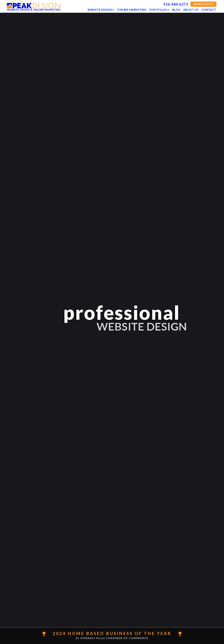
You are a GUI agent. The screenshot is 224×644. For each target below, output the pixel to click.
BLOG (176, 10)
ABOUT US (191, 10)
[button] (101, 9)
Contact (209, 10)
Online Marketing (132, 10)
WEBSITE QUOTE (203, 4)
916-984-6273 (176, 4)
